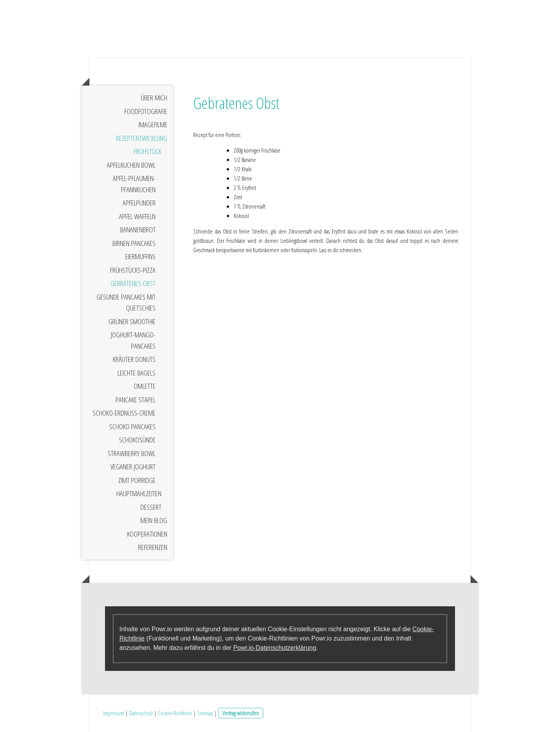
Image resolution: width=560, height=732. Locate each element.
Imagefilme (153, 125)
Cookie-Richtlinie (175, 713)
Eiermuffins (140, 256)
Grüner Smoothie (132, 321)
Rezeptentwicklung (142, 138)
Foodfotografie (146, 111)
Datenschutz (141, 713)
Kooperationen (147, 534)
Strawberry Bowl (132, 453)
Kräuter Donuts (134, 359)
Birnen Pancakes (134, 243)
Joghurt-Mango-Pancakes (133, 340)
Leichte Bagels (136, 373)
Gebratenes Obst (133, 283)
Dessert (151, 507)
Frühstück (148, 151)
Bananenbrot (138, 230)
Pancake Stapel (136, 400)
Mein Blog (154, 520)
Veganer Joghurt (133, 467)
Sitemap (205, 713)
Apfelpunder (139, 203)
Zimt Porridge (137, 480)
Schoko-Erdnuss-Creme (124, 413)
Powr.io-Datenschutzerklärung (275, 648)
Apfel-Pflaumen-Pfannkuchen (134, 184)
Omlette (145, 386)
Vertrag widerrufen (241, 713)
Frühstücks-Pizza (133, 270)
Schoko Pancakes (132, 427)
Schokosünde (137, 440)
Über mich (154, 98)
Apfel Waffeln (137, 216)
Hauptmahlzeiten (139, 493)
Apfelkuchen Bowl (131, 165)
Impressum (114, 713)
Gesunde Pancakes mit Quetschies (126, 303)
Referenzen (153, 547)
